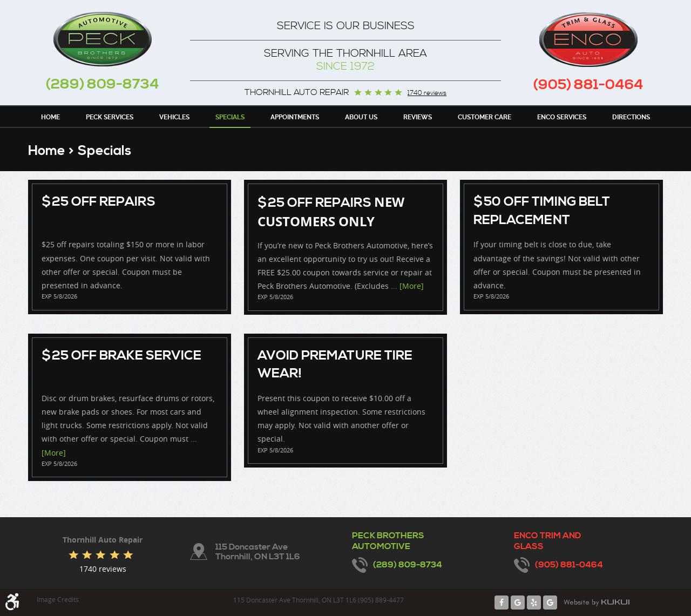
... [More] (406, 286)
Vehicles (174, 117)
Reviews (418, 117)
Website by (597, 603)
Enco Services (562, 117)
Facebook (502, 603)
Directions (631, 117)
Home (50, 117)
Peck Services (110, 117)
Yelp (534, 603)
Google (518, 603)
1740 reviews (427, 93)
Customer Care (485, 117)
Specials (230, 117)
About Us (361, 117)
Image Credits (58, 599)
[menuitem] (50, 117)
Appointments (295, 117)
